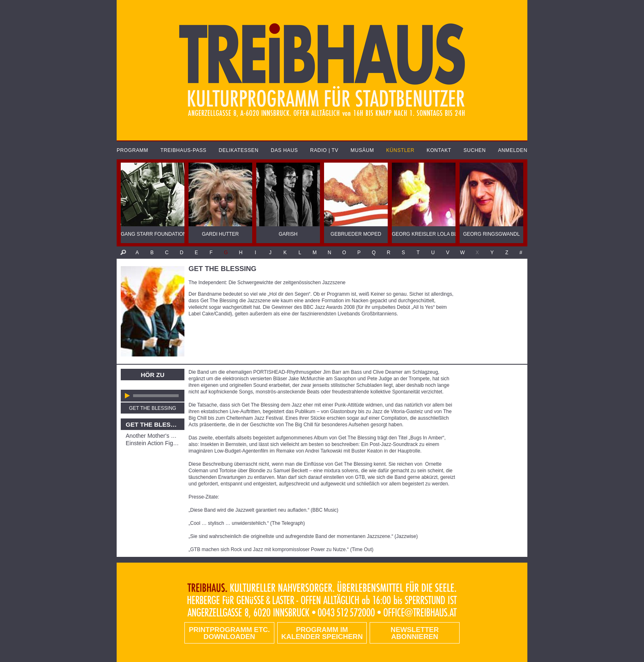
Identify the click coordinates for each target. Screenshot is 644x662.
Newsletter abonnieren (415, 633)
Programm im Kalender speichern (322, 633)
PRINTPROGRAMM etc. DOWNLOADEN (229, 633)
